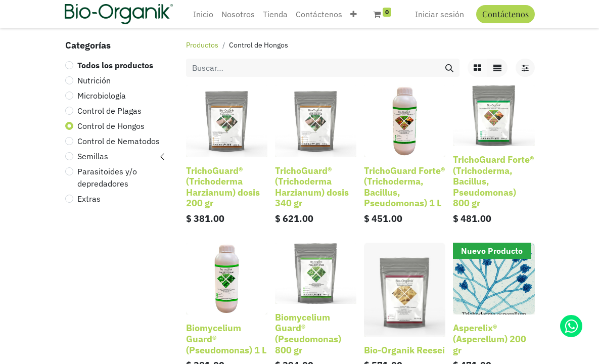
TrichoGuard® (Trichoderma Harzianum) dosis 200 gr (223, 187)
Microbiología (102, 96)
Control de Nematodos (119, 141)
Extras (89, 199)
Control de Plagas (109, 111)
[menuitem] (203, 14)
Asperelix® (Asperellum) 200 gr (490, 339)
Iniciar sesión (440, 14)
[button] (354, 14)
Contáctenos (505, 14)
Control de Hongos (111, 126)
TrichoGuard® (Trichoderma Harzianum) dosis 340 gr (312, 187)
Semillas (93, 156)
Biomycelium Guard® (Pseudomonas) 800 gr (308, 334)
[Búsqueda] (449, 68)
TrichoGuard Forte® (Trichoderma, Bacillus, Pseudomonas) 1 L (404, 187)
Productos (202, 45)
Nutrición (94, 80)
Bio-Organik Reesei (404, 350)
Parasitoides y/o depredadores (107, 177)
